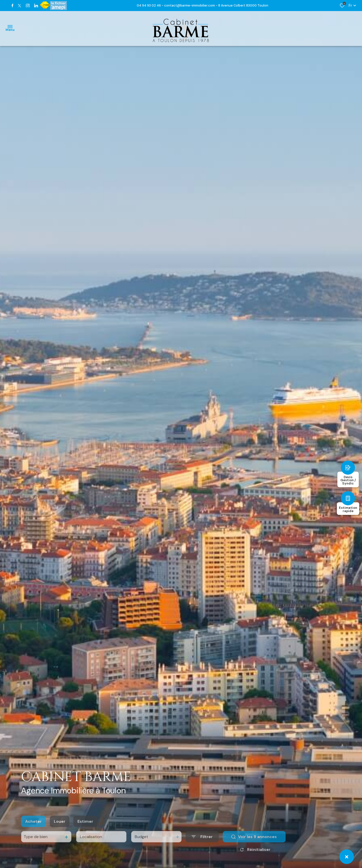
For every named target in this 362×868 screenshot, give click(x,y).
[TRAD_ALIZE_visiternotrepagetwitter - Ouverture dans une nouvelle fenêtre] (19, 6)
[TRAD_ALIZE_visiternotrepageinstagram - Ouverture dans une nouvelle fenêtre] (28, 6)
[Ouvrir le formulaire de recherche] (202, 846)
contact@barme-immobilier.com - (191, 5)
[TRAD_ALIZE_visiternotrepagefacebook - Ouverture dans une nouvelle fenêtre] (12, 6)
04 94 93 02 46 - (150, 5)
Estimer (85, 831)
